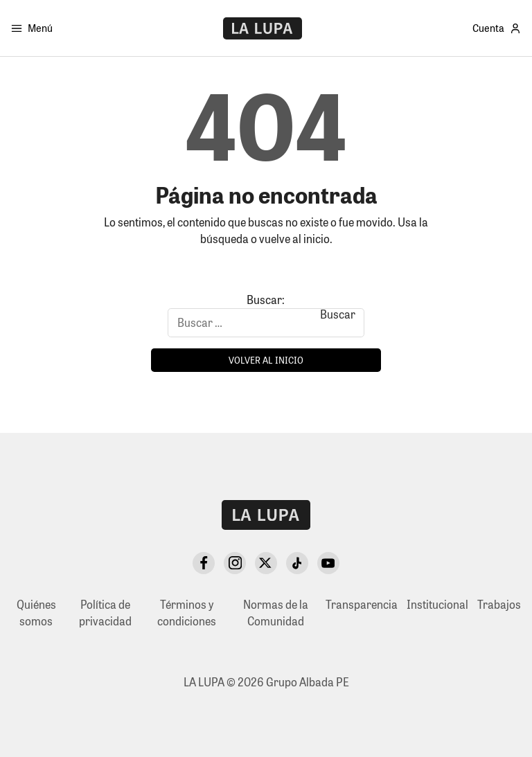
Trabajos (499, 604)
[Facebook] (204, 563)
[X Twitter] (266, 563)
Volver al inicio (266, 360)
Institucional (437, 604)
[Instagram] (235, 563)
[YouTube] (328, 563)
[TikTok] (297, 563)
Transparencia (362, 604)
